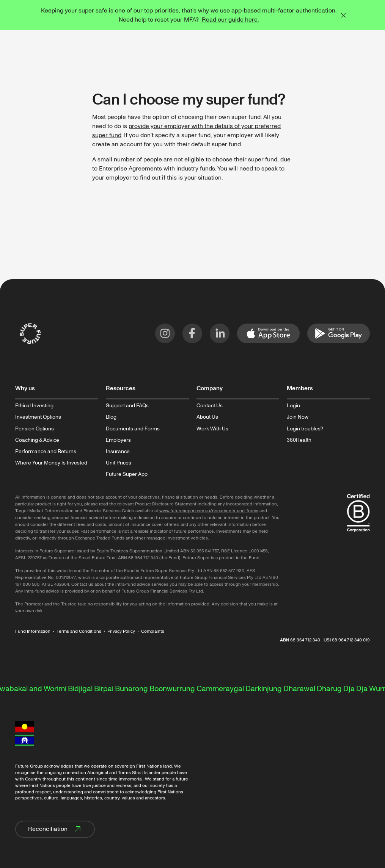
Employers (118, 440)
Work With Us (212, 429)
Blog (111, 417)
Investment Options (38, 417)
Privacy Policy (121, 631)
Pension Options (35, 429)
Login (293, 406)
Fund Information (33, 631)
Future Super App (127, 474)
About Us (207, 417)
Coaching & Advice (37, 440)
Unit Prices (119, 463)
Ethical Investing (34, 406)
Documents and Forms (133, 429)
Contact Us (210, 406)
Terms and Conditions (79, 631)
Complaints (153, 631)
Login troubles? (305, 429)
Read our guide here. (230, 20)
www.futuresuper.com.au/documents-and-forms (209, 511)
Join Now (298, 417)
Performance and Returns (46, 452)
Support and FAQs (127, 406)
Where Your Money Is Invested (51, 463)
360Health (299, 440)
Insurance (118, 452)
